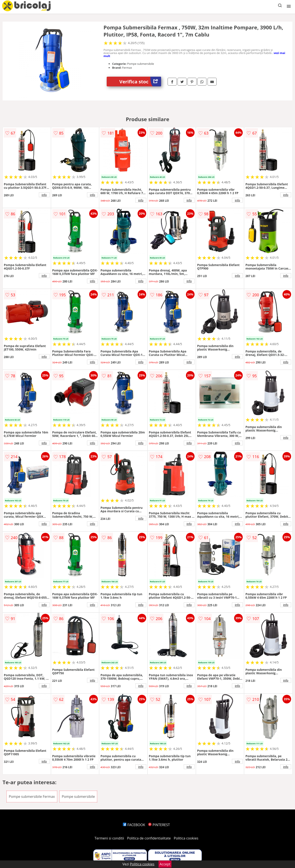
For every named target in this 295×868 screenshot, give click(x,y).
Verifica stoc (140, 82)
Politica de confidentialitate (149, 838)
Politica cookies (186, 838)
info (44, 195)
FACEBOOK (134, 825)
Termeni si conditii (109, 838)
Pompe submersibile (78, 797)
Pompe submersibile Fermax (32, 797)
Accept (165, 864)
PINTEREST (159, 825)
